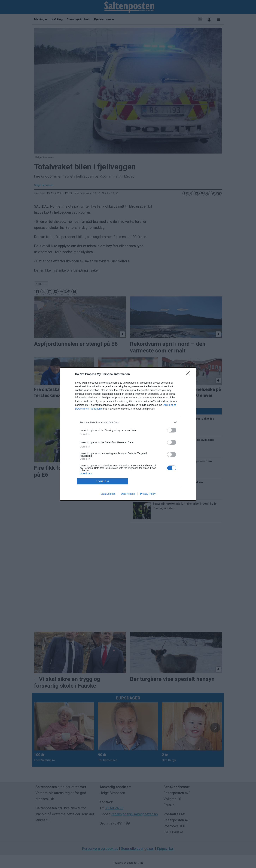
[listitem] (128, 422)
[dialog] (128, 434)
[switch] (172, 430)
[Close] (189, 374)
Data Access (128, 494)
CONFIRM (103, 481)
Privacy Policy (148, 494)
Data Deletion (108, 494)
